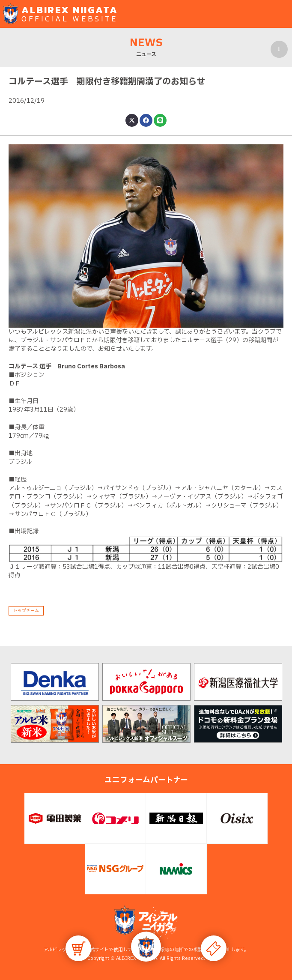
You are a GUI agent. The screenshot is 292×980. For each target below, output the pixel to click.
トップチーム (26, 611)
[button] (146, 947)
